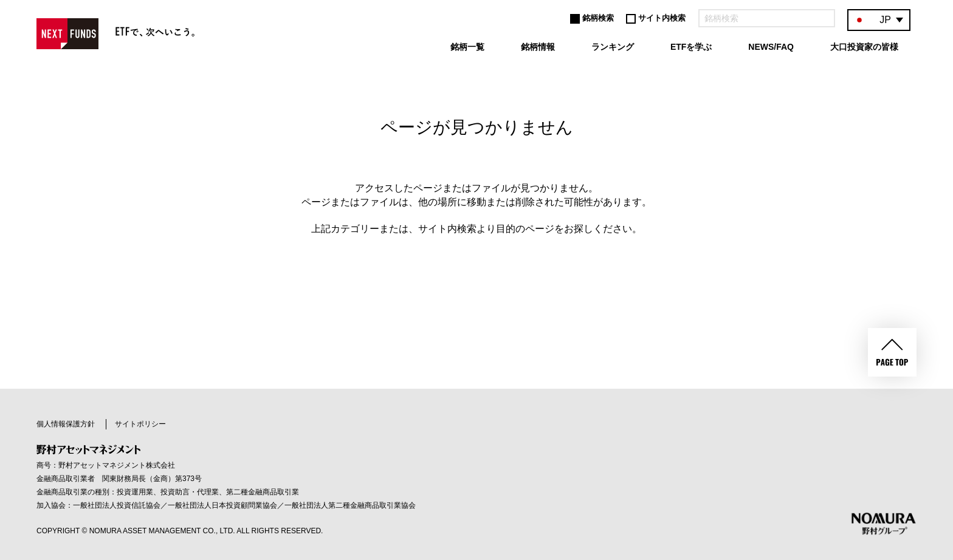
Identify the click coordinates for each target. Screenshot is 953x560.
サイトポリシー (140, 424)
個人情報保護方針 (66, 424)
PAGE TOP (892, 352)
